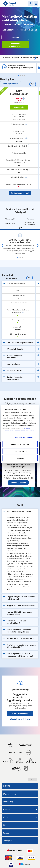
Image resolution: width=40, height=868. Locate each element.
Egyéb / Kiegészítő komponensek (13, 378)
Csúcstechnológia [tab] (10, 223)
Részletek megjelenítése (24, 437)
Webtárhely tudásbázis (20, 719)
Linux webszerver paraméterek (18, 343)
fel (33, 780)
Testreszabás (20, 451)
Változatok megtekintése (15, 45)
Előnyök (15, 37)
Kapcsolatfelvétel (20, 713)
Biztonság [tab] (30, 219)
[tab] (18, 284)
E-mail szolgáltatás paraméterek (13, 357)
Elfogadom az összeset (20, 444)
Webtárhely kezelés (13, 349)
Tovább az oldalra (18, 483)
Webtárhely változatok (11, 58)
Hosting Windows (11, 84)
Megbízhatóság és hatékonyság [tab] (30, 223)
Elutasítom (20, 458)
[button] (26, 124)
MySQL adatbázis (12, 371)
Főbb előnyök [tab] (10, 219)
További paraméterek (20, 193)
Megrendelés (19, 107)
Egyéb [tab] (20, 228)
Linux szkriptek (11, 364)
